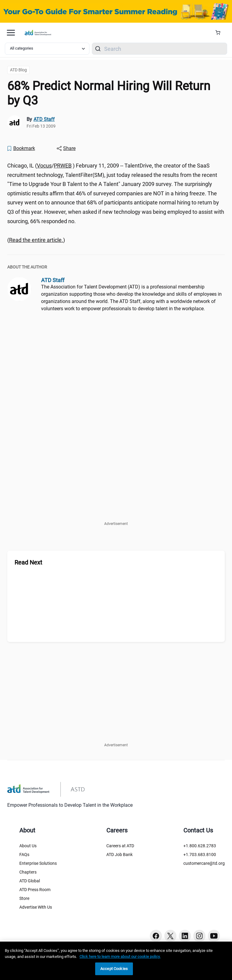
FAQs (24, 855)
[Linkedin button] (185, 936)
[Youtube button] (214, 936)
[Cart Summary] (220, 33)
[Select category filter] (47, 49)
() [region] (36, 240)
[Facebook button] (156, 936)
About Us (28, 846)
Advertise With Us (36, 907)
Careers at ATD (120, 846)
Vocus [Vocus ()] (44, 166)
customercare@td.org (204, 863)
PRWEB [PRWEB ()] (63, 166)
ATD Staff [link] (44, 119)
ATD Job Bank (119, 855)
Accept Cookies (114, 969)
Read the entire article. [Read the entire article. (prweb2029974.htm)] (36, 240)
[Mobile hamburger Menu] (11, 33)
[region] (116, 961)
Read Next (28, 562)
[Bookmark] (21, 148)
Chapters (28, 872)
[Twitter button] (170, 936)
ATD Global (30, 881)
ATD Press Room (35, 890)
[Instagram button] (199, 936)
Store (24, 898)
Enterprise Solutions (38, 863)
